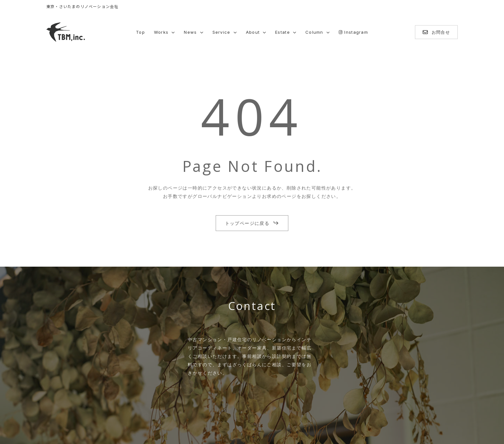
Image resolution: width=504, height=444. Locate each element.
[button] (252, 223)
